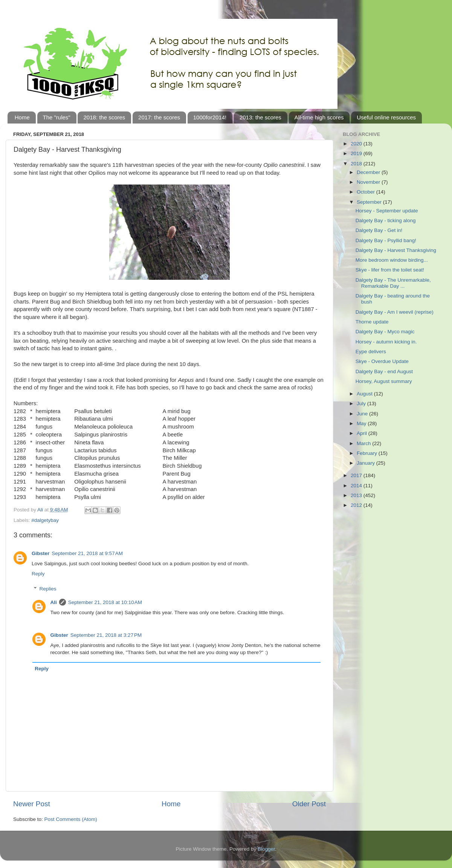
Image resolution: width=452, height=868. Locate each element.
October (366, 192)
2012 (357, 505)
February (368, 453)
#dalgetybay (45, 520)
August (365, 394)
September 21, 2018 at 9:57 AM (87, 553)
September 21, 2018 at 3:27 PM (106, 635)
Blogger (266, 849)
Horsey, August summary (384, 381)
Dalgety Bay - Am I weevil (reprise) (395, 312)
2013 (357, 495)
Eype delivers (371, 352)
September (370, 202)
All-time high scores (319, 117)
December (369, 172)
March (364, 443)
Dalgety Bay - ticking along (386, 220)
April (363, 433)
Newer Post (32, 804)
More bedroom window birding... (392, 260)
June (363, 414)
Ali (54, 602)
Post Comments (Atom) (71, 819)
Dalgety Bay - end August (384, 371)
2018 (357, 164)
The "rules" (57, 117)
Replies (48, 589)
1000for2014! (210, 117)
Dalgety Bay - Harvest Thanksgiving (396, 250)
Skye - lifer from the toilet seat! (390, 270)
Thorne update (372, 322)
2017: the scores (159, 117)
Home (22, 117)
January (366, 463)
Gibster (40, 553)
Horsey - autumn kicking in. (386, 342)
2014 (357, 486)
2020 (357, 144)
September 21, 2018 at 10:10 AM (105, 602)
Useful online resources (386, 117)
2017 (357, 475)
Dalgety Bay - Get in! (379, 230)
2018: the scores (104, 117)
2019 (357, 153)
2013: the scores (260, 117)
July (362, 403)
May (362, 423)
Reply (38, 574)
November (369, 182)
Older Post (309, 804)
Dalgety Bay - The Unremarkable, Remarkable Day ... (393, 283)
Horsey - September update (387, 211)
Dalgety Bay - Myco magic (385, 332)
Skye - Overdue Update (382, 361)
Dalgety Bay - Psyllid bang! (386, 240)
